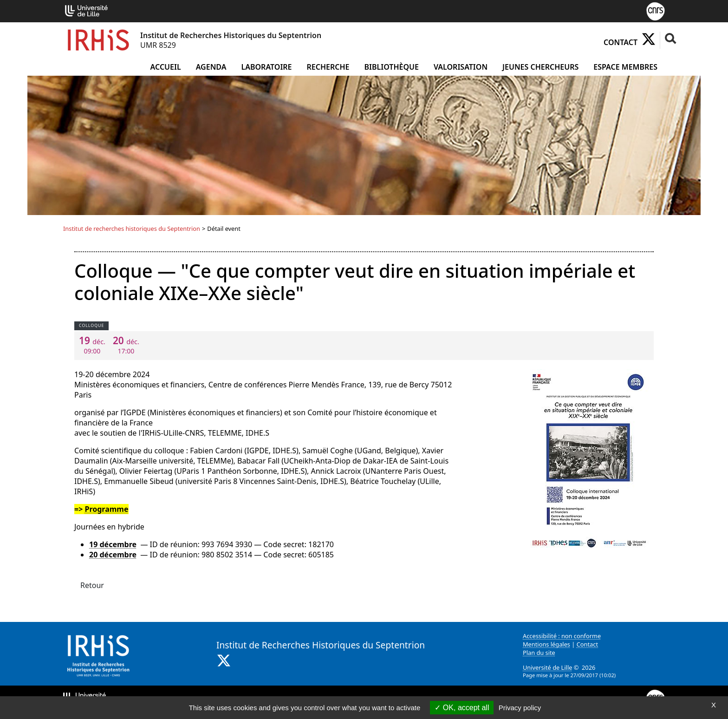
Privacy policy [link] (520, 708)
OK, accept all (462, 708)
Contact (621, 42)
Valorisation (461, 67)
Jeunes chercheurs (540, 67)
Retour (92, 585)
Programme (106, 509)
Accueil (166, 67)
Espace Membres (625, 67)
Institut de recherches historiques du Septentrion (132, 229)
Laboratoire (266, 67)
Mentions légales (546, 644)
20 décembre (113, 555)
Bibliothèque (392, 67)
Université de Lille (547, 667)
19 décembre (113, 544)
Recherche (328, 67)
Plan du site (539, 653)
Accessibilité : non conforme (562, 636)
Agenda (211, 67)
